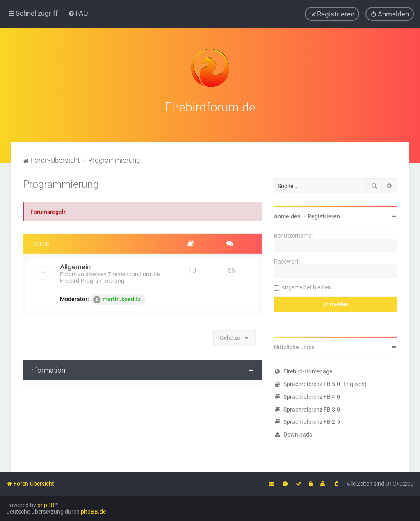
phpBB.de (93, 512)
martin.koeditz (117, 298)
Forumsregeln (49, 210)
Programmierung (61, 183)
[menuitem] (78, 13)
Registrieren (324, 215)
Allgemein (75, 265)
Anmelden (287, 215)
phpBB (46, 505)
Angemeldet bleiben (306, 286)
